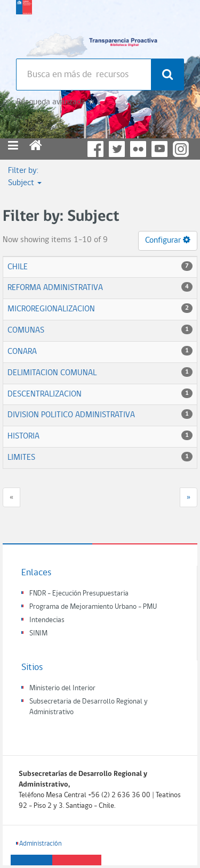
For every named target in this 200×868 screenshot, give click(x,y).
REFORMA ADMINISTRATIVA (55, 288)
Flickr (138, 149)
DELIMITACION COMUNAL (52, 373)
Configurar (168, 240)
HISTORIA (23, 436)
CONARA (22, 352)
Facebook (95, 149)
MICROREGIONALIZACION (51, 309)
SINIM (38, 634)
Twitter (117, 149)
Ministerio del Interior (62, 688)
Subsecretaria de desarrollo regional (24, 27)
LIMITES (21, 458)
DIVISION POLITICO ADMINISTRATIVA (71, 415)
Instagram (181, 149)
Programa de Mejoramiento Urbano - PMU (93, 607)
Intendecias (47, 620)
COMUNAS (26, 330)
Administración (41, 844)
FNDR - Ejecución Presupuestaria (79, 594)
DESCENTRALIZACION (45, 394)
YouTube (159, 149)
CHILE (18, 267)
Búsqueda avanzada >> (55, 102)
